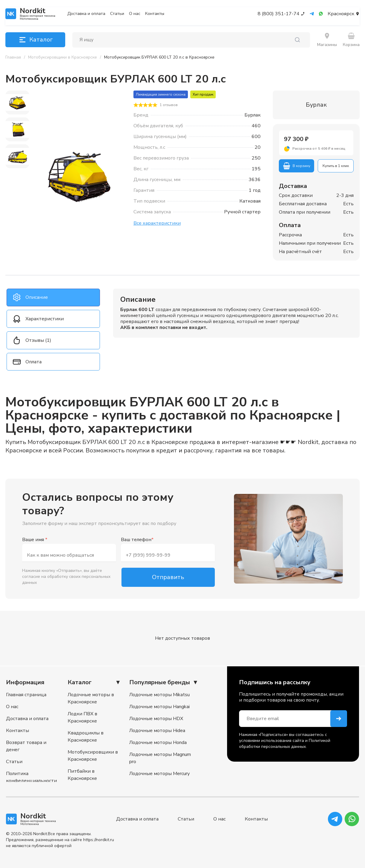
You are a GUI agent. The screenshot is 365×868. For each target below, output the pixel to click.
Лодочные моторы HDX (156, 719)
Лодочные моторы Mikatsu (159, 695)
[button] (316, 149)
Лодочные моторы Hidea (157, 731)
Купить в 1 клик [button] (336, 166)
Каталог (35, 40)
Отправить (168, 578)
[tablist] (53, 330)
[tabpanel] (236, 313)
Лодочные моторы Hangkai (159, 707)
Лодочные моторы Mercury (159, 774)
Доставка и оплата (86, 14)
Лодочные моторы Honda (158, 743)
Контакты (155, 14)
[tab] (53, 298)
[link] (159, 57)
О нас (135, 14)
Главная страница (26, 695)
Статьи (117, 14)
